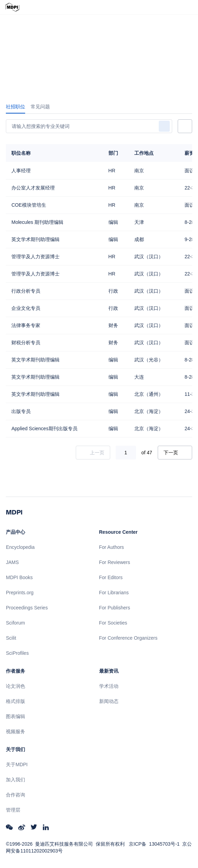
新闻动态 (109, 701)
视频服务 (15, 731)
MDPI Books (19, 577)
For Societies (113, 623)
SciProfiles (17, 653)
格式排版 (15, 701)
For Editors (111, 577)
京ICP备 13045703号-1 (154, 844)
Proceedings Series (27, 608)
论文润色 (15, 686)
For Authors (112, 547)
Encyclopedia (20, 547)
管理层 (13, 810)
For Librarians (114, 593)
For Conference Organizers (128, 638)
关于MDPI (17, 764)
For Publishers (115, 608)
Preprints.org (20, 593)
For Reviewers (115, 562)
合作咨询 (15, 795)
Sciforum (15, 623)
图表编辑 (15, 716)
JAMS (12, 562)
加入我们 (15, 780)
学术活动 (109, 686)
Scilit (11, 638)
